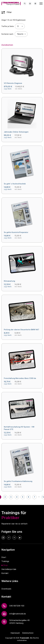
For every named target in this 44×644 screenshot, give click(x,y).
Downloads (6, 589)
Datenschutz (28, 633)
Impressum (15, 633)
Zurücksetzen (7, 45)
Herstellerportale (9, 569)
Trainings (5, 561)
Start (4, 557)
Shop (5, 565)
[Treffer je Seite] (20, 26)
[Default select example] (21, 34)
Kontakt (5, 573)
